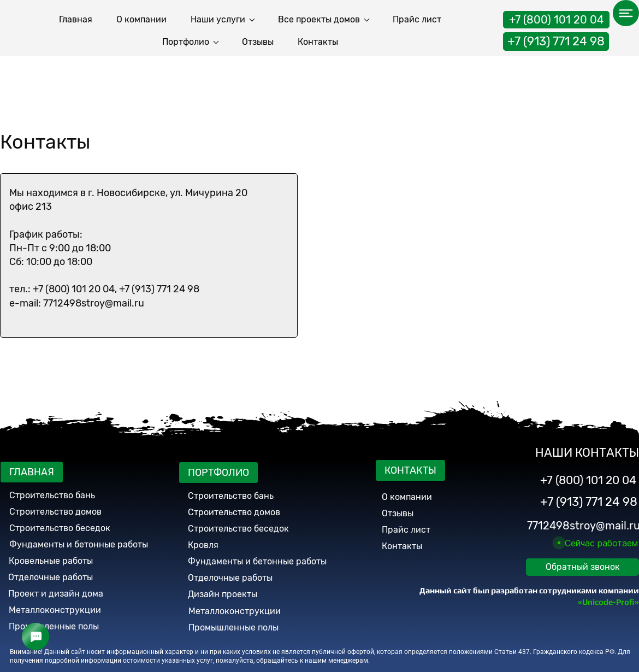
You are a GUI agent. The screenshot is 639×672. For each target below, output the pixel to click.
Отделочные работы (51, 577)
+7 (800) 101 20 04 (556, 17)
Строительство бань (52, 495)
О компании (407, 497)
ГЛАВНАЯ (32, 472)
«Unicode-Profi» (608, 602)
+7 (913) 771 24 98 (556, 39)
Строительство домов (55, 512)
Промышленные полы (54, 626)
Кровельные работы (51, 561)
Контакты (402, 546)
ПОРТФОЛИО (218, 473)
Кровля (203, 545)
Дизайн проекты (223, 594)
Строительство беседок (60, 528)
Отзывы (398, 513)
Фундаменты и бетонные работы (257, 561)
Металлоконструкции (55, 610)
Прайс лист (406, 530)
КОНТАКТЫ (410, 470)
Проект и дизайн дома (56, 594)
